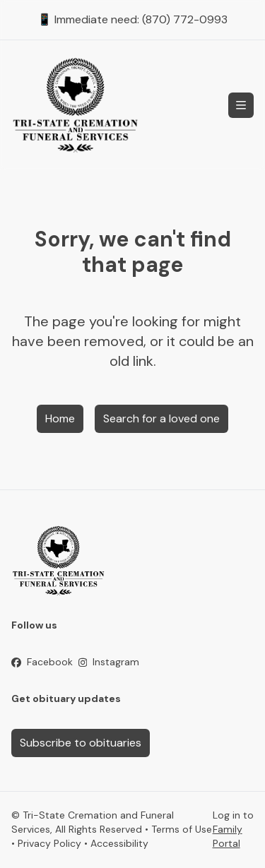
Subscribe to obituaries (81, 743)
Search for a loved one (161, 418)
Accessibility (119, 843)
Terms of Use (182, 829)
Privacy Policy (49, 843)
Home (60, 418)
